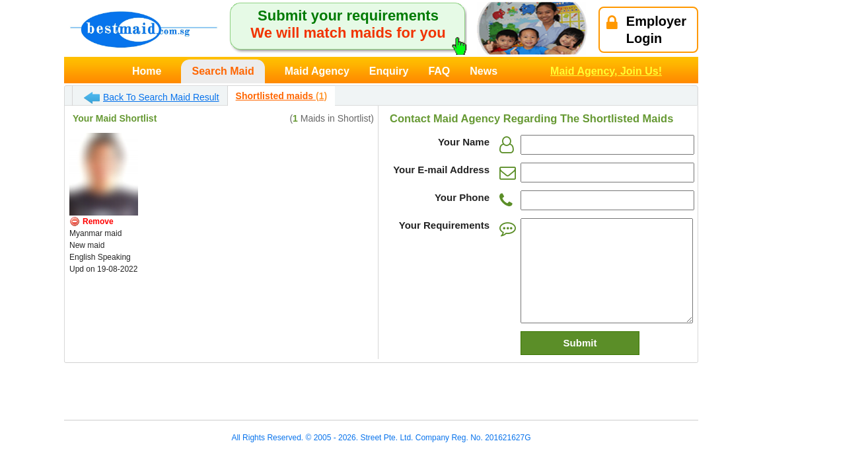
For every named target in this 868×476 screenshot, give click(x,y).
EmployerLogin (646, 30)
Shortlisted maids (281, 96)
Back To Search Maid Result (152, 98)
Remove (98, 221)
